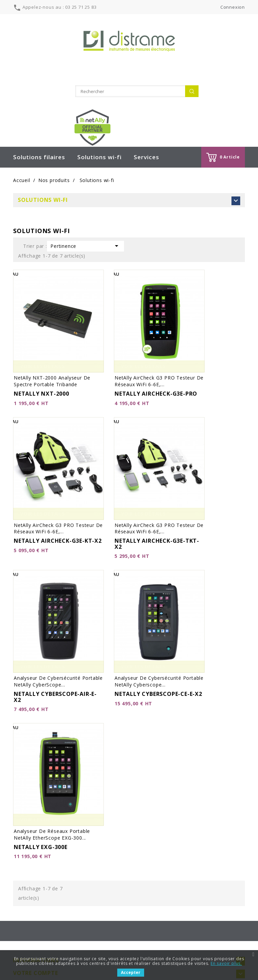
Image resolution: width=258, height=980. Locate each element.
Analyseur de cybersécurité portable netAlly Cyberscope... (159, 651)
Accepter (131, 972)
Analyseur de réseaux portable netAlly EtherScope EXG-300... (52, 804)
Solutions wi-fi (99, 126)
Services (146, 126)
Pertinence (85, 215)
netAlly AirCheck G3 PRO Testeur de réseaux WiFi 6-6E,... (159, 350)
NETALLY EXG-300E (41, 816)
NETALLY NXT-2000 (41, 363)
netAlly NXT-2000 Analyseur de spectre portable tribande (52, 350)
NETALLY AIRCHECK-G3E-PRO (156, 363)
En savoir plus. (226, 963)
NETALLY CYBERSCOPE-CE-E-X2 (158, 663)
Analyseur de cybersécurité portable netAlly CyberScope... (58, 651)
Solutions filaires (39, 126)
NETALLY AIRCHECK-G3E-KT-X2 (58, 510)
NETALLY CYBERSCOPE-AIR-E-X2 (55, 666)
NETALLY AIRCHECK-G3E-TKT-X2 (157, 513)
